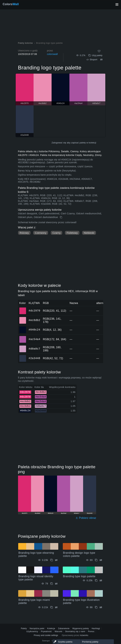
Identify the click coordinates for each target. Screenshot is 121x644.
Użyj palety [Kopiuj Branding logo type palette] (95, 55)
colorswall (52, 54)
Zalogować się (59, 143)
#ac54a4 (34, 339)
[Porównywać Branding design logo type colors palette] (101, 560)
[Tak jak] (99, 51)
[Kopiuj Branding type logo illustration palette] (96, 607)
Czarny (56, 233)
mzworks (84, 635)
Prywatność (46, 631)
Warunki (58, 631)
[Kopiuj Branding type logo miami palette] (52, 607)
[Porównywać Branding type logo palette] (101, 580)
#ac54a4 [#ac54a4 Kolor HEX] (23, 337)
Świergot (46, 641)
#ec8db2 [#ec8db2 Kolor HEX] (23, 318)
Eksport (92, 60)
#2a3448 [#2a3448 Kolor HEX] (23, 356)
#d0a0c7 (34, 349)
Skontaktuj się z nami (75, 631)
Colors (11, 4)
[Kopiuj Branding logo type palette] (61, 217)
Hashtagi (96, 628)
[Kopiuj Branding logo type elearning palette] (52, 560)
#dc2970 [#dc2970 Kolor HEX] (23, 308)
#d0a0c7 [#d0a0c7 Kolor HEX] (23, 347)
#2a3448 (34, 358)
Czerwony (41, 233)
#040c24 (34, 330)
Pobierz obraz (86, 518)
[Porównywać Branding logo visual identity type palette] (56, 584)
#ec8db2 (34, 320)
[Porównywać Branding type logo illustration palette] (101, 607)
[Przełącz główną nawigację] (117, 5)
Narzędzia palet (37, 628)
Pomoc (91, 631)
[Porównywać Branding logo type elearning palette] (56, 560)
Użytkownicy (32, 631)
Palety (24, 628)
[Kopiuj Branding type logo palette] (96, 580)
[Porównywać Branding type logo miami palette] (56, 607)
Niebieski (89, 233)
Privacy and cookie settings (46, 635)
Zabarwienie (64, 628)
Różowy (24, 233)
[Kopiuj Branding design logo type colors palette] (96, 560)
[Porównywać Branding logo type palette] (101, 60)
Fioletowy (72, 233)
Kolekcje (51, 628)
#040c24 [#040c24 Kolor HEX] (23, 328)
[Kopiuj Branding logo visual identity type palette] (52, 584)
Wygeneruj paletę (80, 628)
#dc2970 (34, 311)
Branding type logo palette (79, 576)
